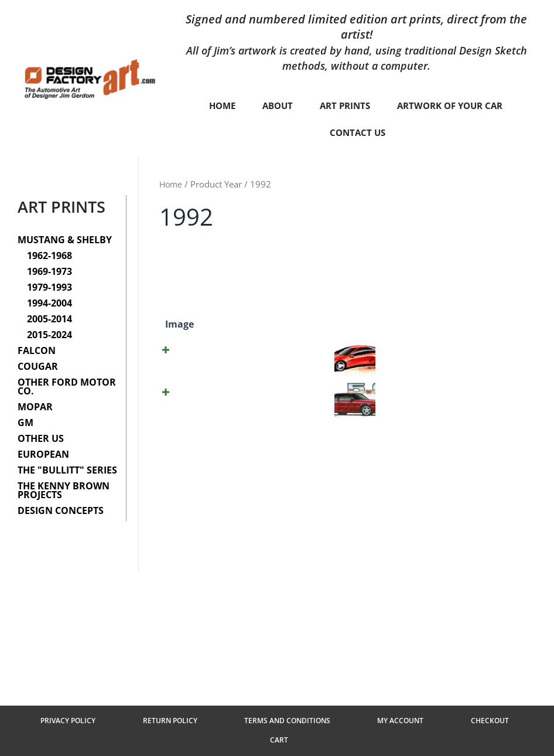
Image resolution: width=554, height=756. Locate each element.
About (273, 105)
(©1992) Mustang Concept (240, 361)
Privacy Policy (90, 736)
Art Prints (343, 105)
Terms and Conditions (267, 736)
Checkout (428, 736)
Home (215, 105)
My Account (360, 736)
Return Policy (171, 736)
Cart (483, 736)
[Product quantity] (450, 368)
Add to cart (501, 368)
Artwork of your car (454, 105)
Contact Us (357, 132)
